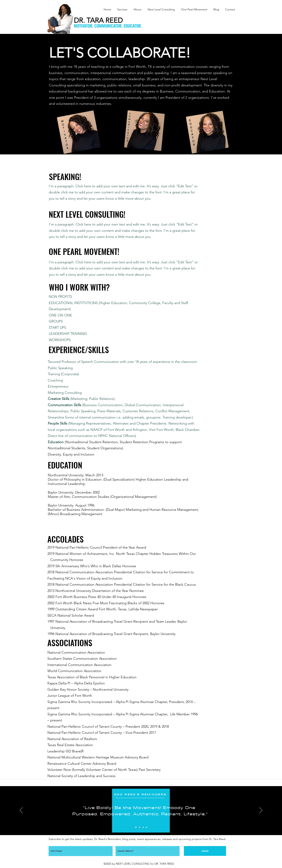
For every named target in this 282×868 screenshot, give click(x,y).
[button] (121, 9)
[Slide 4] (147, 827)
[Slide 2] (140, 827)
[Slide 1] (136, 827)
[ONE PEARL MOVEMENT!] (84, 251)
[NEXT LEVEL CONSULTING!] (87, 214)
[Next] (261, 811)
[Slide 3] (143, 827)
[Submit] (205, 851)
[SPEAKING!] (65, 177)
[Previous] (21, 811)
